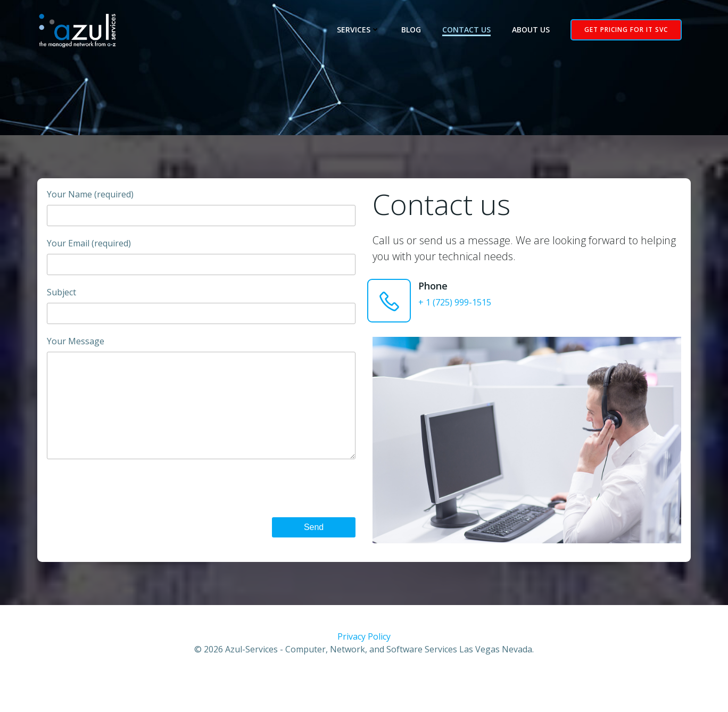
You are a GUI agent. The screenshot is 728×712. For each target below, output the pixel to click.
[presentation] (275, 515)
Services (362, 30)
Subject (200, 311)
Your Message (200, 413)
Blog (414, 30)
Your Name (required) (200, 213)
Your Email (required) (200, 262)
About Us (534, 30)
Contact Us (470, 30)
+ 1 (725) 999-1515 (457, 308)
